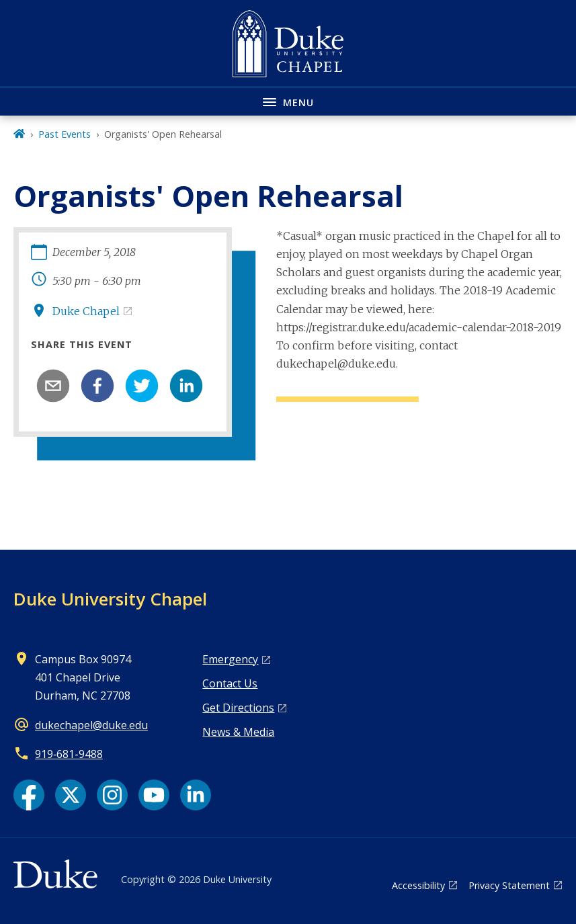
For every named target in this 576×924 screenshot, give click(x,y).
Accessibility (418, 885)
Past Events (65, 134)
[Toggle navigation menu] (288, 101)
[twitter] (142, 386)
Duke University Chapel (110, 599)
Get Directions (238, 708)
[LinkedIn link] (196, 795)
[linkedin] (186, 386)
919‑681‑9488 (69, 754)
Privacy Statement (509, 885)
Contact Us (230, 683)
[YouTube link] (154, 795)
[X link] (71, 795)
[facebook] (97, 386)
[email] (53, 386)
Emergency (230, 659)
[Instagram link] (112, 795)
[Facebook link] (29, 795)
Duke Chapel (86, 311)
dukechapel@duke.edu (91, 725)
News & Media (238, 732)
